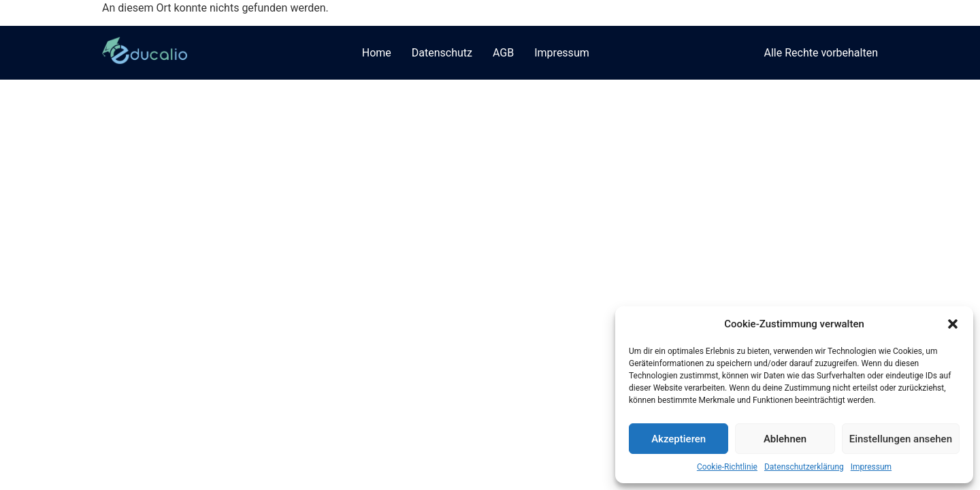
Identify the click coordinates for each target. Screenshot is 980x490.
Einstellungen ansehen (901, 439)
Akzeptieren (679, 439)
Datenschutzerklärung (804, 467)
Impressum (871, 467)
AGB (503, 53)
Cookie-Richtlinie (727, 467)
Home (377, 53)
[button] (953, 324)
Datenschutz (442, 53)
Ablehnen (785, 439)
